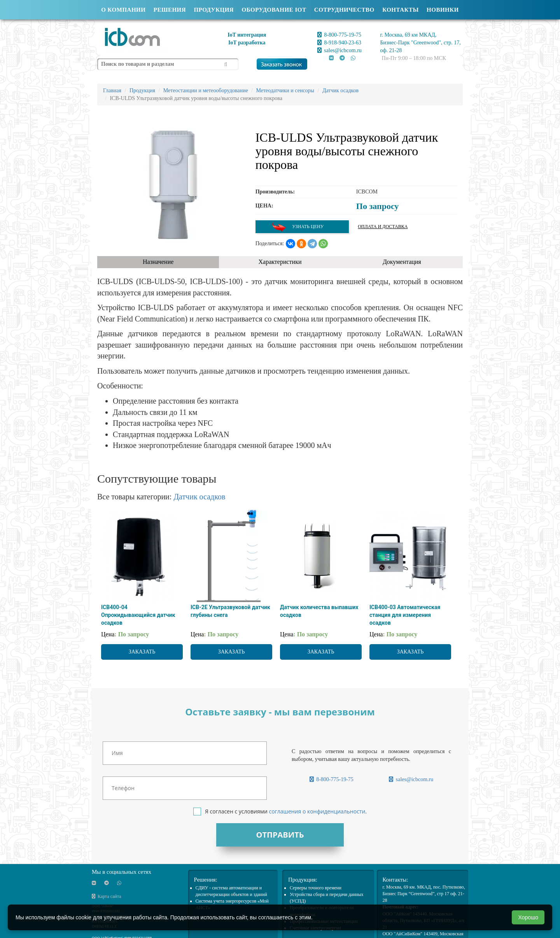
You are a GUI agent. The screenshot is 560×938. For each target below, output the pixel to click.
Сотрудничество (344, 10)
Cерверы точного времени (316, 888)
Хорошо (528, 917)
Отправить (280, 835)
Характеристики (280, 262)
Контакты (401, 10)
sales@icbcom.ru (339, 50)
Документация (402, 262)
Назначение (158, 262)
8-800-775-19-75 (339, 35)
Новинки (443, 10)
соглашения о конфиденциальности (317, 811)
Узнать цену (297, 227)
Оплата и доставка (383, 227)
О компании (123, 10)
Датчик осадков (199, 497)
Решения (170, 10)
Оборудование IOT (274, 10)
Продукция (214, 10)
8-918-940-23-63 (339, 43)
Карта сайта (107, 896)
